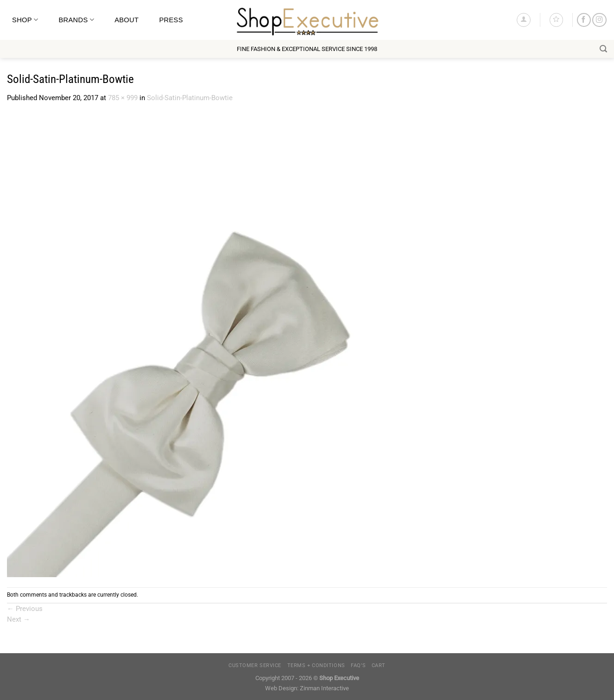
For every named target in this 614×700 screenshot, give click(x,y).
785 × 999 (123, 98)
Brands (76, 20)
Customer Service (255, 665)
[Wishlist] (556, 20)
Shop (25, 20)
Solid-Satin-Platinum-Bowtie (190, 98)
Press (171, 20)
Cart (379, 665)
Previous (25, 609)
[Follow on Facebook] (584, 20)
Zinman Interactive (324, 688)
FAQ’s (358, 665)
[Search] (603, 49)
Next (19, 619)
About (127, 20)
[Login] (523, 20)
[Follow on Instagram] (599, 20)
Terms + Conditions (316, 665)
